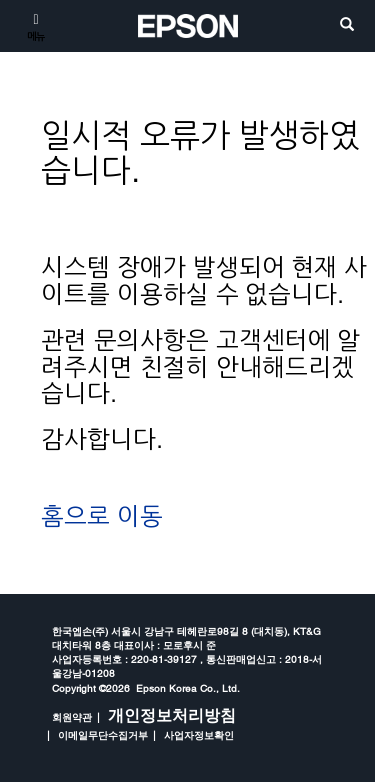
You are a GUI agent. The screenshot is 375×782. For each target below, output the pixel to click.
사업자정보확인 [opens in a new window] (199, 735)
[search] (347, 25)
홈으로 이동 (102, 516)
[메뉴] (36, 26)
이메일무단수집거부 (103, 735)
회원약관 (72, 717)
